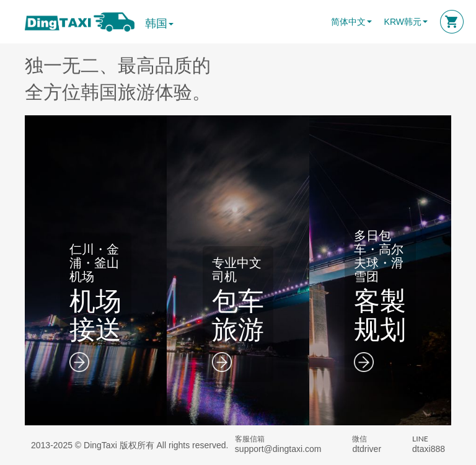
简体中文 (348, 22)
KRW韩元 (403, 22)
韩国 (159, 24)
